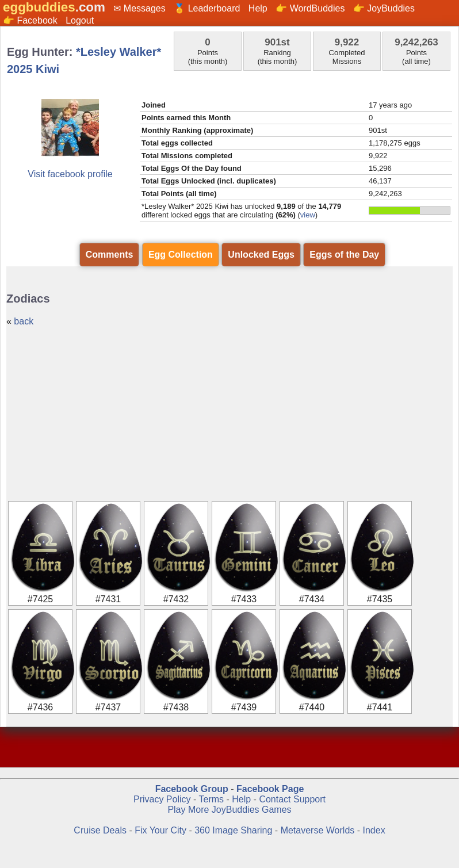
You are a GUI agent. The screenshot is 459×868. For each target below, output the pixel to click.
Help (258, 8)
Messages (145, 8)
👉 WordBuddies (310, 8)
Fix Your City (162, 830)
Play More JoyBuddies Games (229, 810)
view (308, 215)
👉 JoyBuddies (384, 8)
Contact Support (292, 799)
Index (374, 830)
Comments (110, 255)
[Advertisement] (229, 413)
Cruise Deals (100, 830)
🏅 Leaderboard (207, 8)
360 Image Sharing (235, 830)
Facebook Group (192, 789)
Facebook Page (270, 789)
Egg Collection (181, 255)
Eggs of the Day (344, 255)
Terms (211, 799)
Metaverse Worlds (318, 830)
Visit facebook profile (70, 174)
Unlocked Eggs (261, 255)
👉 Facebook (30, 20)
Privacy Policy (162, 799)
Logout (80, 20)
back (24, 321)
